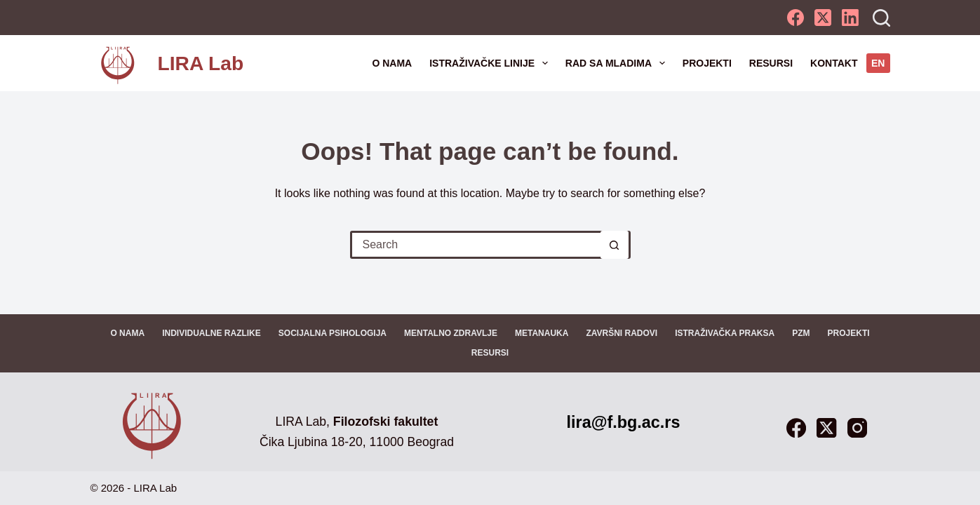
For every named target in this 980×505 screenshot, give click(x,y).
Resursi (771, 63)
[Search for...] (476, 245)
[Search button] (615, 245)
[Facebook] (796, 18)
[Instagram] (857, 428)
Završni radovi (622, 333)
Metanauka (542, 333)
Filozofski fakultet (385, 422)
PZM (801, 333)
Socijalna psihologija (333, 333)
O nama (392, 63)
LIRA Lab (201, 63)
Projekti (707, 63)
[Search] (881, 18)
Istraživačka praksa (725, 333)
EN (878, 63)
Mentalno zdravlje (451, 333)
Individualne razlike (212, 333)
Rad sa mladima (618, 63)
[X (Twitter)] (823, 18)
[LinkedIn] (850, 18)
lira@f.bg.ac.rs (623, 422)
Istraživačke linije (491, 63)
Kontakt (834, 63)
